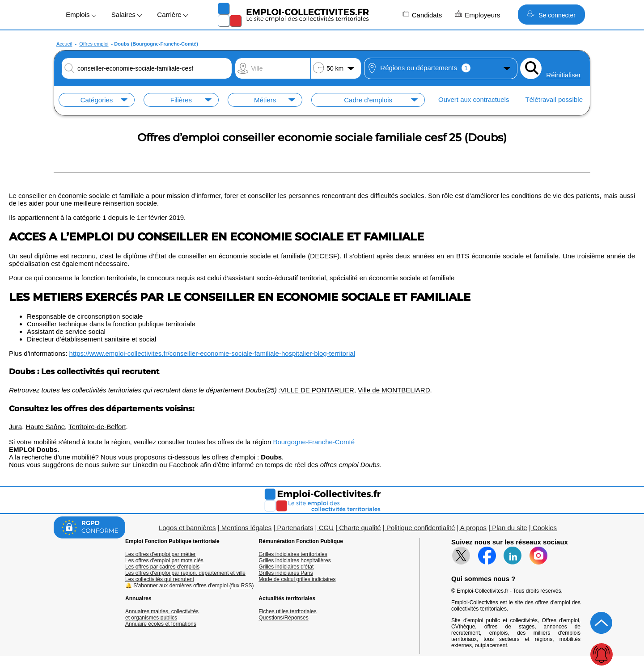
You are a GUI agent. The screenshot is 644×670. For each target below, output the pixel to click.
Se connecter (551, 15)
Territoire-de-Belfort (97, 427)
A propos (473, 528)
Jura (15, 427)
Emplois (81, 15)
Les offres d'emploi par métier (160, 554)
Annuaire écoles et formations (161, 624)
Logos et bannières (187, 528)
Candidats (422, 15)
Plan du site (509, 528)
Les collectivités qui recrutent (160, 579)
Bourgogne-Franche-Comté (314, 442)
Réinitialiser (563, 75)
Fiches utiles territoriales (287, 611)
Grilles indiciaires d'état (286, 567)
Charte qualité (360, 528)
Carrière (172, 15)
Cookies (545, 528)
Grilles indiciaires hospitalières (294, 560)
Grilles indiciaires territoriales (293, 554)
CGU (326, 528)
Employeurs (478, 15)
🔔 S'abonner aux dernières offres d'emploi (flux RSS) (190, 586)
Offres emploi (94, 44)
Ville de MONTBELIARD (394, 390)
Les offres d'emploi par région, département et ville (185, 573)
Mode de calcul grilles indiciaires (297, 579)
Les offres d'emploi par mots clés (164, 560)
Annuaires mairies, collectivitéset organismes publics (162, 615)
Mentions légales (247, 528)
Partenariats (295, 528)
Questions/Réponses (283, 618)
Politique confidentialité (421, 528)
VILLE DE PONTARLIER (317, 390)
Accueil (64, 44)
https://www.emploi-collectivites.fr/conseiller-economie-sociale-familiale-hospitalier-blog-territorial (212, 353)
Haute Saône (46, 427)
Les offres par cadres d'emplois (162, 567)
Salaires (127, 15)
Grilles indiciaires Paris (286, 573)
